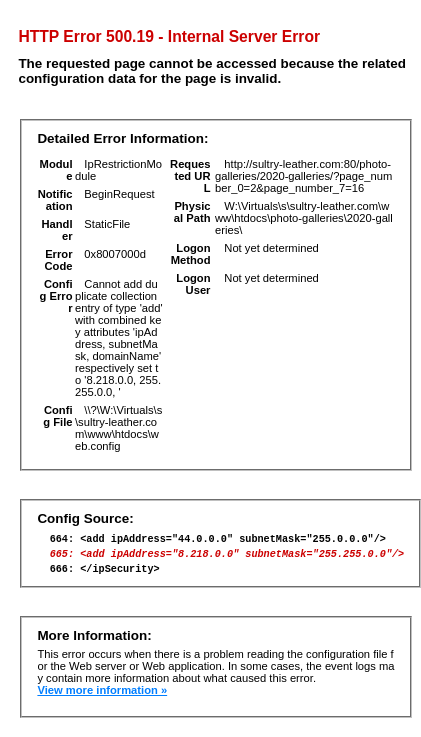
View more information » (102, 699)
